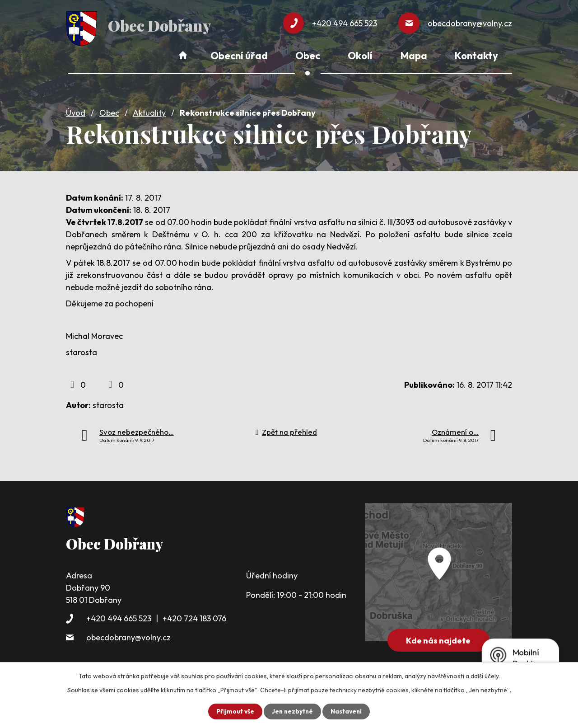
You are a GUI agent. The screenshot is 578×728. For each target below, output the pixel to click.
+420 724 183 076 (194, 617)
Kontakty (476, 56)
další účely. (485, 676)
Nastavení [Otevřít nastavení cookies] (347, 711)
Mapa (414, 56)
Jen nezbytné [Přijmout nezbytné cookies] (292, 711)
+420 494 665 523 (119, 617)
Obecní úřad (239, 56)
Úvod (76, 111)
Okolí (360, 56)
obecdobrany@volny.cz (128, 636)
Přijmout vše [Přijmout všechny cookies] (234, 711)
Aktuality (149, 111)
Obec (109, 111)
